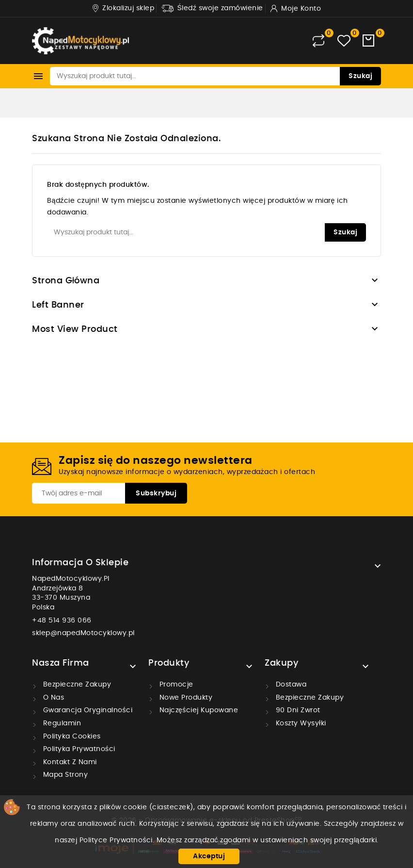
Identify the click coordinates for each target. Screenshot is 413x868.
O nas (52, 698)
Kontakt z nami (69, 762)
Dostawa (290, 685)
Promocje (175, 685)
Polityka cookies (71, 737)
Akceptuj (209, 856)
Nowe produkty (185, 698)
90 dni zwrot (297, 710)
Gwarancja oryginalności (87, 710)
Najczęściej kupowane (198, 710)
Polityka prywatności (78, 749)
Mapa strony (64, 775)
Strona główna (66, 281)
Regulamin (61, 723)
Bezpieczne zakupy (76, 685)
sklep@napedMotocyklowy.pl (83, 633)
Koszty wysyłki (300, 723)
